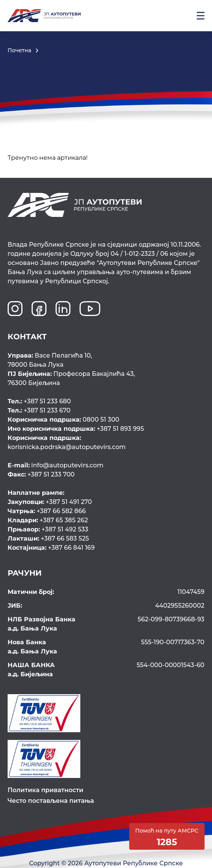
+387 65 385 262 (48, 520)
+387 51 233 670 (39, 410)
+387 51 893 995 (76, 429)
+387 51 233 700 (41, 474)
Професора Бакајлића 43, (106, 379)
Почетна (19, 50)
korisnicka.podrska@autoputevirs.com (105, 442)
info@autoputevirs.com (56, 465)
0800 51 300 (64, 420)
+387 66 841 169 (51, 548)
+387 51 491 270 (50, 502)
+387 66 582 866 (47, 511)
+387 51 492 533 (48, 529)
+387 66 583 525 (48, 538)
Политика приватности (45, 790)
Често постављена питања (51, 801)
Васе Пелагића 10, (106, 361)
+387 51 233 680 (39, 401)
